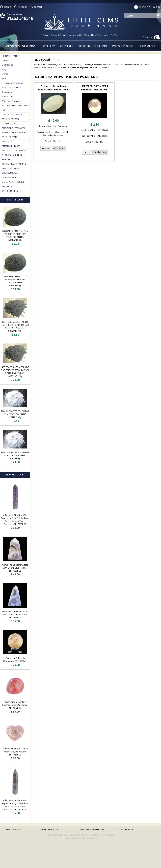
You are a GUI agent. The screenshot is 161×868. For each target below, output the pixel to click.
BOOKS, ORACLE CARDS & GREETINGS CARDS (14, 166)
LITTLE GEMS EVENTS (10, 830)
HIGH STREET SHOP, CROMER (11, 58)
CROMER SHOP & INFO (21, 46)
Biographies (7, 65)
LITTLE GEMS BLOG (49, 830)
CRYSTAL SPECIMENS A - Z (14, 115)
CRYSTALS (67, 46)
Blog (4, 69)
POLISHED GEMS (123, 46)
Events (5, 74)
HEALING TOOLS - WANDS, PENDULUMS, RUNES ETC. (14, 153)
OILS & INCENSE (9, 177)
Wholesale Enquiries (11, 101)
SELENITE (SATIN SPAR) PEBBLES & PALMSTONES (84, 68)
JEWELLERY (48, 46)
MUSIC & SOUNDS (10, 173)
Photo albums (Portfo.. (12, 88)
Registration (7, 92)
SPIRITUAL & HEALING (93, 46)
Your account (8, 97)
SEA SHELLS (7, 186)
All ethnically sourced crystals (47, 65)
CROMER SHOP (126, 830)
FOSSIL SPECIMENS (10, 119)
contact (38, 7)
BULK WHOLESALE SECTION (15, 106)
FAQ (4, 78)
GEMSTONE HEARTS (11, 146)
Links (4, 110)
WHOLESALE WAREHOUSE (92, 830)
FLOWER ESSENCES (10, 124)
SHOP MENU (147, 46)
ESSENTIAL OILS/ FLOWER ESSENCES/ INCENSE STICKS (14, 130)
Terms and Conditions (12, 83)
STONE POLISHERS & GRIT (14, 182)
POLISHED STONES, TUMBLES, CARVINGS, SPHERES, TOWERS (92, 65)
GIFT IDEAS (7, 142)
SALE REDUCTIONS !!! (11, 191)
